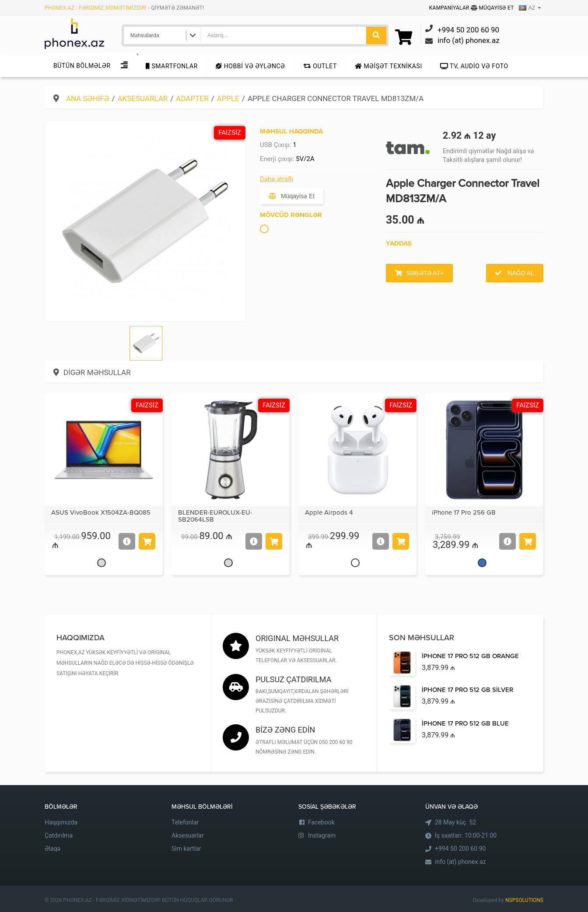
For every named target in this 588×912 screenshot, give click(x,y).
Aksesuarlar (142, 98)
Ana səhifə (87, 98)
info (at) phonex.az (460, 862)
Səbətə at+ (425, 273)
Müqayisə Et (492, 8)
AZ (527, 8)
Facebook (321, 822)
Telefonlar (185, 822)
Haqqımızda (61, 822)
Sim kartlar (186, 849)
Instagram (322, 835)
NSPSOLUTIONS (524, 900)
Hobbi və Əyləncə (250, 66)
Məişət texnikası (388, 66)
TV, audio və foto (474, 66)
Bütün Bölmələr (82, 66)
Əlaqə (52, 849)
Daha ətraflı (276, 179)
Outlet (320, 66)
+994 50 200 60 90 (460, 849)
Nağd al (520, 273)
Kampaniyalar (450, 8)
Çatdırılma (59, 835)
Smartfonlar (172, 66)
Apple (228, 98)
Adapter (192, 98)
